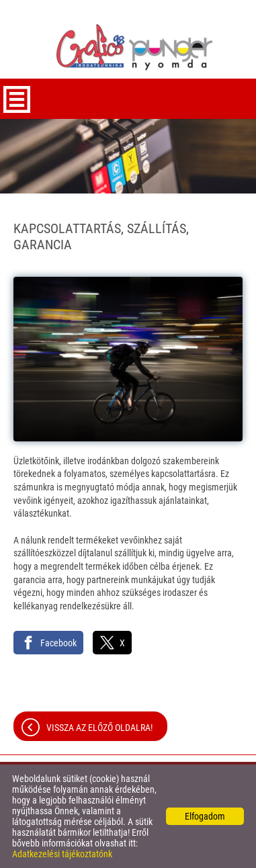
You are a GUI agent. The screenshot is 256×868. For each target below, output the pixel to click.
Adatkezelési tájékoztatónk (62, 854)
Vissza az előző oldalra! (99, 728)
